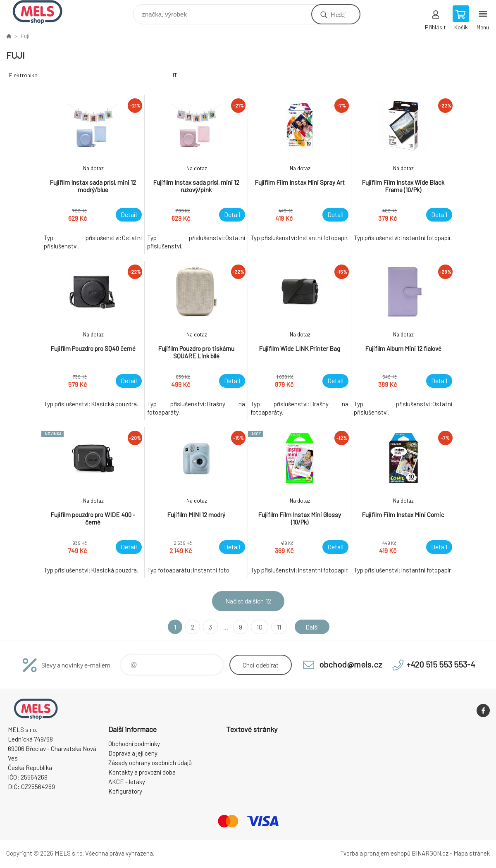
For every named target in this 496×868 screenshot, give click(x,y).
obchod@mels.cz (351, 664)
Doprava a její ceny (133, 753)
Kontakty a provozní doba (142, 772)
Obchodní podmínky (134, 744)
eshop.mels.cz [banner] (43, 12)
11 (279, 627)
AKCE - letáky (127, 782)
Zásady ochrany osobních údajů (150, 763)
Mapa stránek (472, 853)
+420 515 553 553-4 (441, 664)
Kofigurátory (125, 791)
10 (260, 627)
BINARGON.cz (430, 853)
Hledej (338, 14)
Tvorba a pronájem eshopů (375, 853)
